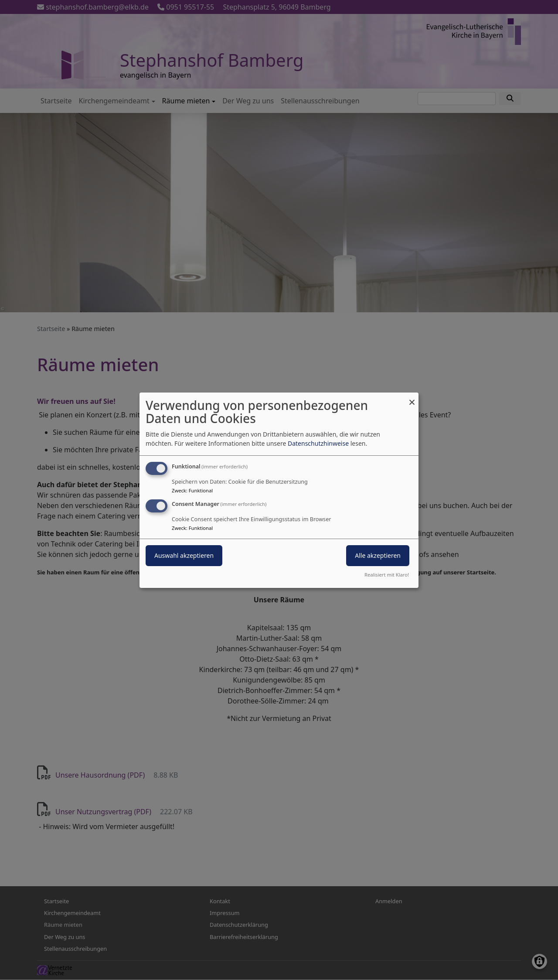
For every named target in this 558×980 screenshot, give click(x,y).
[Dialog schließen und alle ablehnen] (412, 398)
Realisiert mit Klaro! (387, 575)
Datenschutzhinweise (318, 443)
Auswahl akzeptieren (184, 555)
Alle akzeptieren (378, 555)
